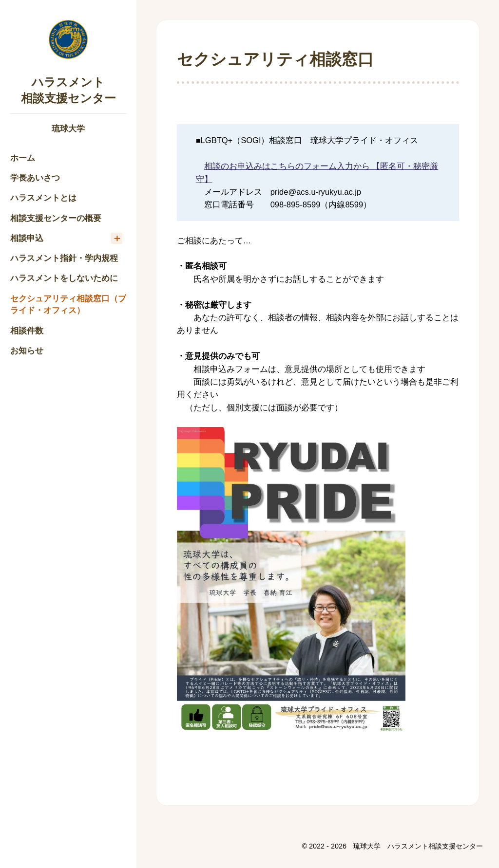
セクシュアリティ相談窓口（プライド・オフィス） (68, 305)
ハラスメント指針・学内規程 (64, 258)
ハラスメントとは (43, 198)
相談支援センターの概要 (56, 218)
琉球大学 (68, 129)
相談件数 (27, 331)
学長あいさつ (35, 178)
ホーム (23, 158)
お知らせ (27, 351)
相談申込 (27, 238)
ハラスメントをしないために (64, 278)
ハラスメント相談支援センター (68, 90)
